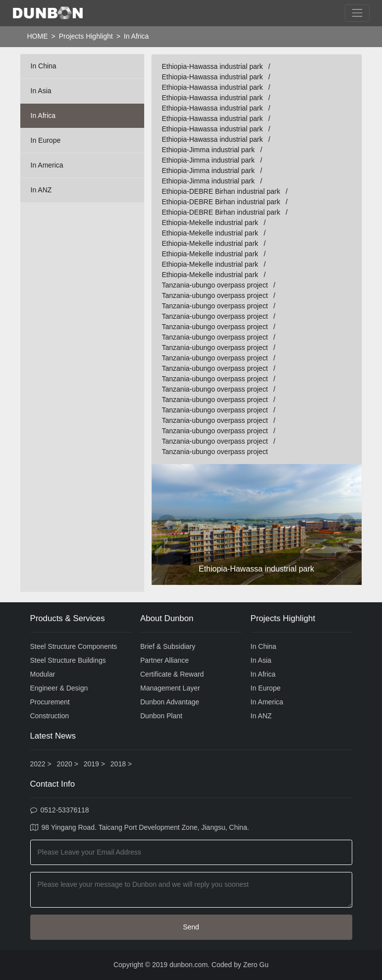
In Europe (46, 140)
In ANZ (41, 190)
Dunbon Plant (161, 716)
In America (47, 165)
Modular (43, 674)
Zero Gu (256, 965)
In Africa (43, 115)
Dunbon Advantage (170, 702)
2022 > (41, 764)
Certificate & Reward (172, 674)
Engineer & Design (59, 688)
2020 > (68, 764)
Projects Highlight (86, 36)
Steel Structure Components (74, 646)
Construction (50, 716)
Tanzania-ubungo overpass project (215, 285)
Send (191, 927)
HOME (38, 36)
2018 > (121, 764)
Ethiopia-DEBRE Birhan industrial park (221, 191)
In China (44, 66)
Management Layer (170, 688)
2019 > (94, 764)
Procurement (50, 702)
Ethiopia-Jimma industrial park (209, 150)
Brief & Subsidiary (168, 646)
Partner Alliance (164, 660)
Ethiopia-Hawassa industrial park (213, 66)
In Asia (41, 91)
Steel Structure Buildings (68, 660)
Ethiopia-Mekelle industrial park (210, 223)
